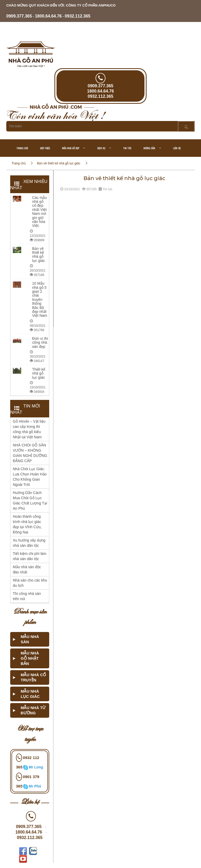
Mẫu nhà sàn (30, 639)
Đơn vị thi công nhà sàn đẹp (40, 343)
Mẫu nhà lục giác (30, 694)
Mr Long (36, 767)
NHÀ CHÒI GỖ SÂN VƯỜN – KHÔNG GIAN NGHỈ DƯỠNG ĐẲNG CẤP (30, 453)
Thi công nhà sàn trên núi (27, 596)
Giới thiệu (45, 148)
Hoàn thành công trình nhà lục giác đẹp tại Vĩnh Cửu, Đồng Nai (27, 524)
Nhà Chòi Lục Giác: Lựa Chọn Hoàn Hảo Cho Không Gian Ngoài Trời (30, 477)
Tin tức (127, 148)
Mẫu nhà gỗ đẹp (71, 148)
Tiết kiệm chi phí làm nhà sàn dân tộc (30, 556)
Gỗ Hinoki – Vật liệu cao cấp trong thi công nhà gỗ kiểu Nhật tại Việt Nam (29, 429)
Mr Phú (35, 786)
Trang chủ (22, 148)
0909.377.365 (19, 16)
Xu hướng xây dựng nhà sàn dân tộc (29, 543)
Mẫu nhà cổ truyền (33, 677)
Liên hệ (177, 148)
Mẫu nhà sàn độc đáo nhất (27, 570)
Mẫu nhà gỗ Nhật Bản (30, 658)
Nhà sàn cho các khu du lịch (30, 583)
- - (48, 16)
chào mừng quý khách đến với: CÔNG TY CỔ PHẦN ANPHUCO (61, 5)
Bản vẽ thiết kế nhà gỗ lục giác (58, 163)
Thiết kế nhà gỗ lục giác (39, 373)
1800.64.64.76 (48, 16)
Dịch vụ (101, 148)
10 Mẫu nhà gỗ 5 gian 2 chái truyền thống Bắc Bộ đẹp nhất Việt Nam (40, 299)
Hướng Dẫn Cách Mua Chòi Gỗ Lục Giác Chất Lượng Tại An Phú (30, 501)
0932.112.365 (77, 16)
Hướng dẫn (149, 148)
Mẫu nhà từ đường (33, 710)
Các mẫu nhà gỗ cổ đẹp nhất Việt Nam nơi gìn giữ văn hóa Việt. (40, 212)
